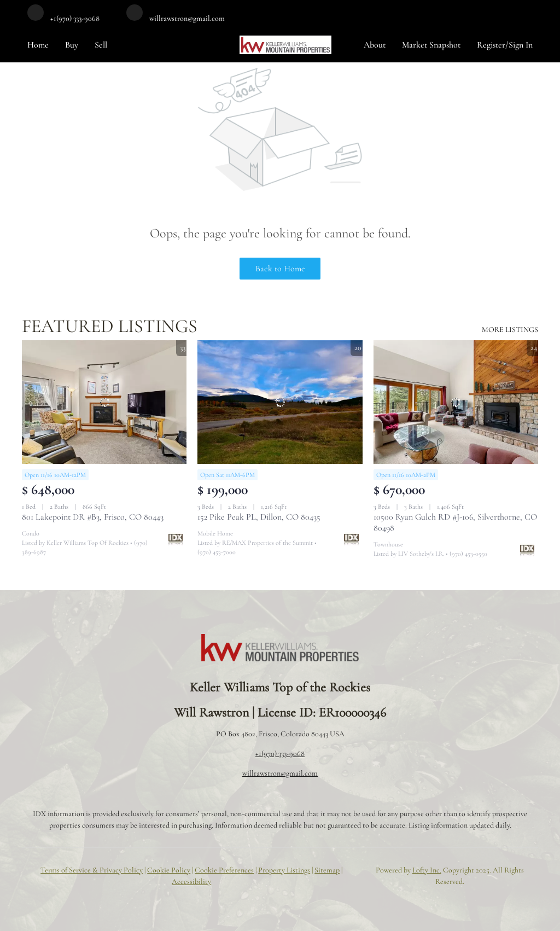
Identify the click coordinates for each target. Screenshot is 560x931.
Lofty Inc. (427, 870)
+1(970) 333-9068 (280, 753)
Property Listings (284, 870)
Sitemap (327, 870)
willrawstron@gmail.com (280, 773)
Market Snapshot (431, 45)
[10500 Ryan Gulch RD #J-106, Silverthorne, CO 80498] (456, 402)
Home (38, 45)
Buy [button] (72, 45)
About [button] (375, 45)
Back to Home (280, 269)
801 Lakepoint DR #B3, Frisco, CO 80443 (93, 517)
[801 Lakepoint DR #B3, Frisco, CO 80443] (104, 402)
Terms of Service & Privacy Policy (92, 870)
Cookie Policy (169, 870)
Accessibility (191, 881)
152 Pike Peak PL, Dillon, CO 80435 (259, 517)
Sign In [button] (521, 45)
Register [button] (491, 45)
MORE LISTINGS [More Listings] (510, 330)
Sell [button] (101, 45)
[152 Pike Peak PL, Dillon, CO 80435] (280, 402)
